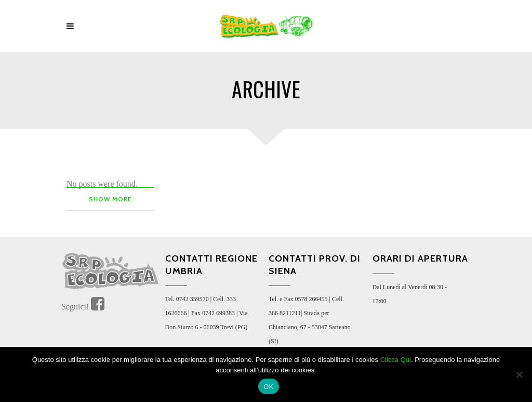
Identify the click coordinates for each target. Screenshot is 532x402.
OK (268, 387)
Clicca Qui (396, 360)
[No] (519, 374)
